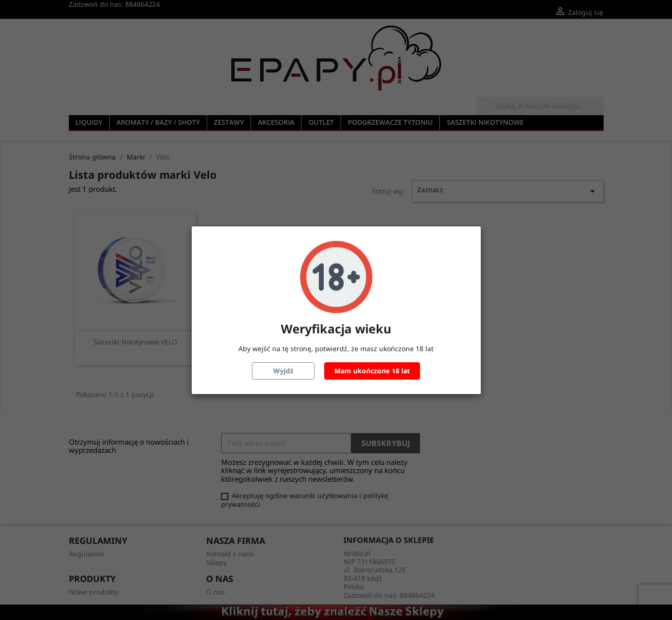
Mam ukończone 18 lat (372, 371)
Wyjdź (283, 371)
